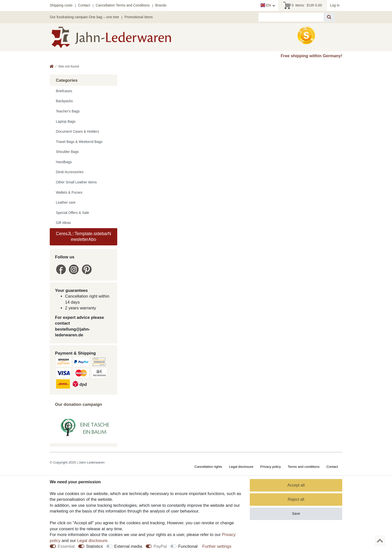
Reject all (296, 499)
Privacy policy (270, 467)
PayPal (160, 546)
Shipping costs (61, 5)
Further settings (217, 546)
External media (128, 546)
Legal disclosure (241, 467)
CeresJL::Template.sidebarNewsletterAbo (84, 237)
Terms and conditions (304, 467)
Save (296, 514)
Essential (66, 546)
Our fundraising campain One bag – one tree (84, 17)
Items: (303, 5)
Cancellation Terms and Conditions (123, 5)
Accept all (296, 485)
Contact (84, 5)
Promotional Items (139, 17)
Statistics (94, 546)
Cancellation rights (208, 467)
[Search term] (291, 17)
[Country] (268, 5)
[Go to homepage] (52, 67)
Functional (188, 546)
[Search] (329, 17)
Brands (161, 5)
